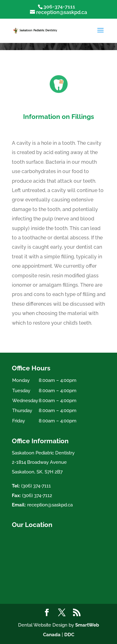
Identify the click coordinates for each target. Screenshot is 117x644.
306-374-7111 (59, 7)
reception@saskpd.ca (50, 505)
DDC (69, 635)
